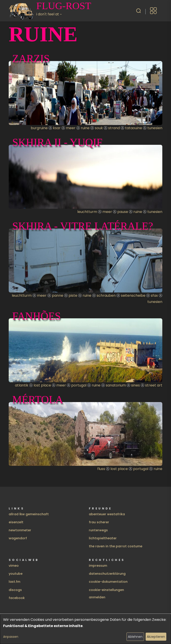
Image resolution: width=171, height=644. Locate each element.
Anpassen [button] (11, 637)
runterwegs (98, 530)
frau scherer (99, 522)
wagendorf (18, 538)
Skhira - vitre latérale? (83, 226)
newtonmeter (20, 530)
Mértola (38, 400)
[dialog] (85, 629)
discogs (15, 590)
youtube (16, 574)
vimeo (14, 566)
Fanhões (37, 316)
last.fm (14, 582)
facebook (17, 598)
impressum (98, 566)
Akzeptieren (156, 637)
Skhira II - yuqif (57, 142)
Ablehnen (135, 637)
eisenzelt (16, 522)
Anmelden (97, 597)
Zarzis (31, 58)
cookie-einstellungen (106, 590)
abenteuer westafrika (107, 514)
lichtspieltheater (103, 538)
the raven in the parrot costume (116, 546)
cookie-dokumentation (108, 582)
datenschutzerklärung (107, 574)
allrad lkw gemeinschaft (29, 514)
